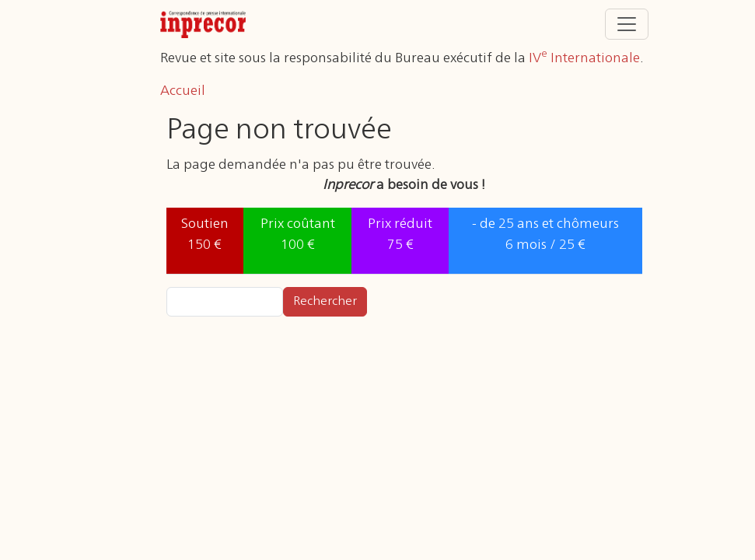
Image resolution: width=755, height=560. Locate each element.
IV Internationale (584, 58)
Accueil (183, 91)
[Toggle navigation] (627, 24)
